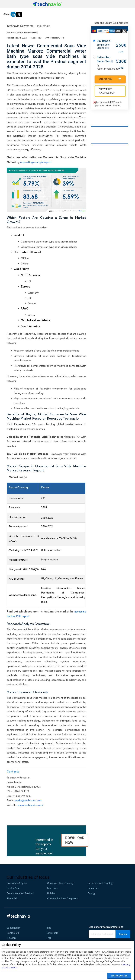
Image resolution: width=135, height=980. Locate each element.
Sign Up (123, 934)
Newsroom (53, 933)
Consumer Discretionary (60, 883)
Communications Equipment (63, 898)
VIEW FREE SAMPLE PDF (107, 91)
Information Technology (101, 883)
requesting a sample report (36, 162)
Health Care (13, 888)
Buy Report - (105, 44)
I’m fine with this (119, 976)
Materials (52, 888)
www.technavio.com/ (30, 805)
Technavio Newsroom (20, 26)
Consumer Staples (17, 883)
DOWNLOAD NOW (75, 840)
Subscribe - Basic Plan (105, 59)
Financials (12, 898)
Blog (50, 928)
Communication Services (20, 893)
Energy (91, 893)
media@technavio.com (28, 800)
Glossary (12, 938)
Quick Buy (110, 79)
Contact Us (13, 933)
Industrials (44, 26)
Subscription (14, 928)
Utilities (51, 893)
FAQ (50, 938)
